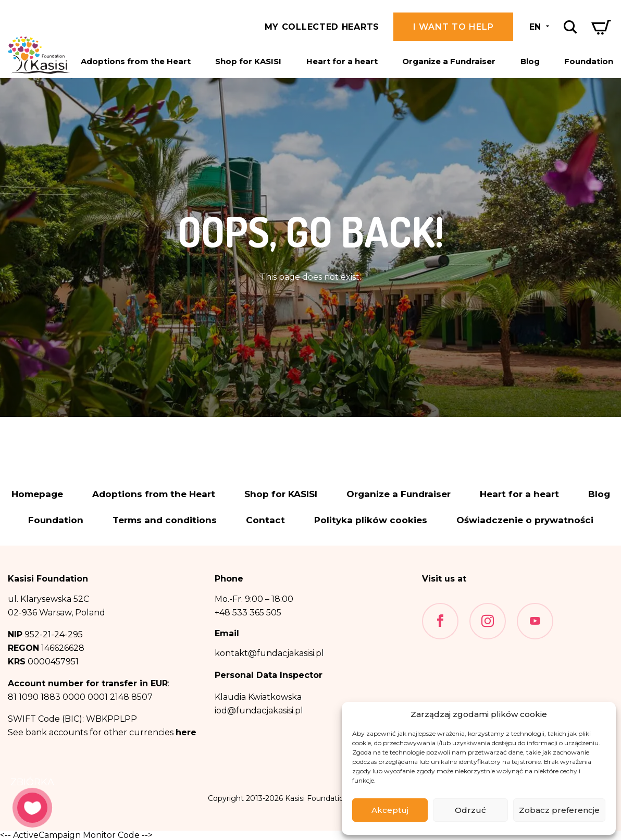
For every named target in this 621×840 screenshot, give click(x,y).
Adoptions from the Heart (136, 61)
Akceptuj (390, 810)
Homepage (37, 494)
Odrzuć (470, 810)
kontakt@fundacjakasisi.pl (269, 653)
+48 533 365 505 (248, 613)
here (186, 732)
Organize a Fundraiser (449, 61)
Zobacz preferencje (559, 810)
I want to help (454, 27)
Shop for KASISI (248, 61)
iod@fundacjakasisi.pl (259, 711)
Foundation (589, 61)
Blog (530, 61)
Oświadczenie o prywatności (525, 520)
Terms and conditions (165, 520)
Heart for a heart (342, 61)
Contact (265, 520)
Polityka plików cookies (371, 520)
